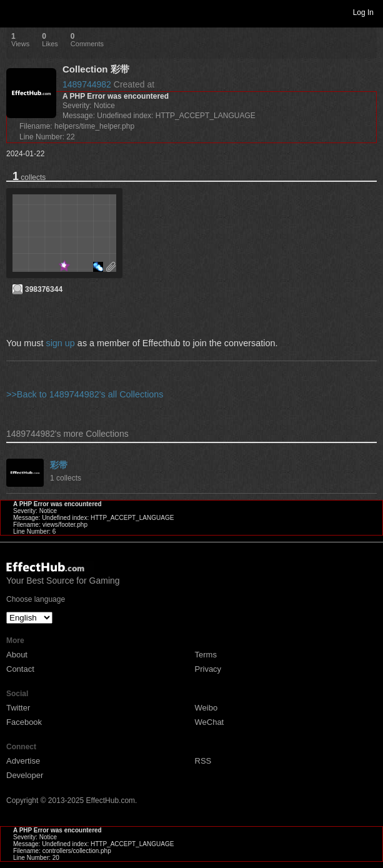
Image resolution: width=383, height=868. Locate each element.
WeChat (210, 722)
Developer (25, 775)
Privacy (208, 669)
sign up (60, 343)
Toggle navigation (15, 12)
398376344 (44, 289)
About (17, 655)
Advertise (23, 761)
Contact (20, 669)
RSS (203, 761)
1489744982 (87, 84)
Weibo (206, 708)
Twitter (18, 708)
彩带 (59, 465)
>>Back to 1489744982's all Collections (85, 394)
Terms (206, 655)
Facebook (24, 722)
